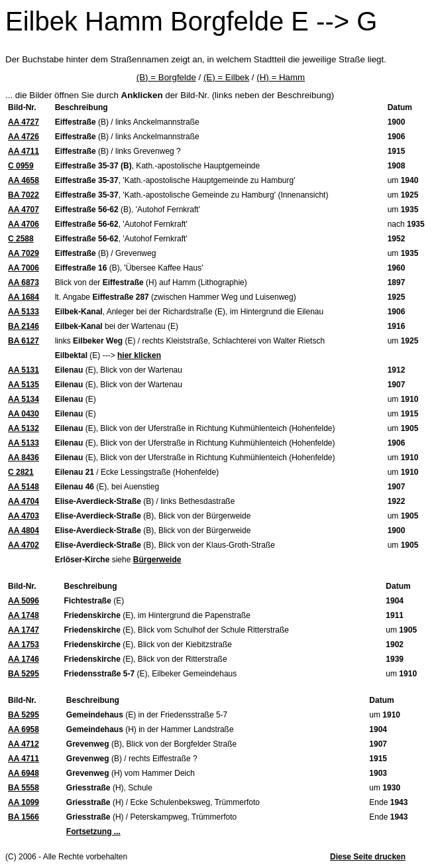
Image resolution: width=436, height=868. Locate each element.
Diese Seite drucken (368, 857)
